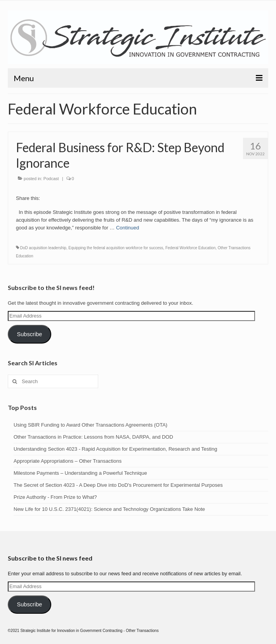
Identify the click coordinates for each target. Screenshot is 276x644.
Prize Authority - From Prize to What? (55, 497)
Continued (128, 228)
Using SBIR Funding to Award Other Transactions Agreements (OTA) (90, 425)
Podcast (51, 179)
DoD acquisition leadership (43, 248)
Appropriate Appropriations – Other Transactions (68, 461)
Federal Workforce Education (190, 248)
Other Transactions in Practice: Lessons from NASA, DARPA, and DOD (93, 437)
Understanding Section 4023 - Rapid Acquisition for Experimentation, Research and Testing (115, 449)
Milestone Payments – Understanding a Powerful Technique (80, 473)
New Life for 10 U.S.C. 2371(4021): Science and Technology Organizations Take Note (109, 509)
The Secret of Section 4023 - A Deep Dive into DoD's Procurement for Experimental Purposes (118, 485)
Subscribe (29, 334)
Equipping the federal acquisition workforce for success (116, 248)
